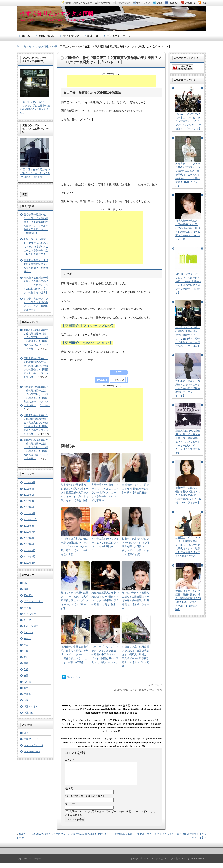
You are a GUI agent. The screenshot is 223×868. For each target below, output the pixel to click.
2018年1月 (29, 495)
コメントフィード (33, 745)
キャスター (30, 614)
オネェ (27, 608)
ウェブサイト (72, 808)
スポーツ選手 (31, 626)
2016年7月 (29, 532)
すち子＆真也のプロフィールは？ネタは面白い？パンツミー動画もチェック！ (105, 545)
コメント (70, 760)
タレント (28, 632)
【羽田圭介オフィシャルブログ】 (88, 326)
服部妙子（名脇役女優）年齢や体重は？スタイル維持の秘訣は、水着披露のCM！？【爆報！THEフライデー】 (188, 495)
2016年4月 (29, 550)
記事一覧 (93, 36)
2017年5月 (29, 507)
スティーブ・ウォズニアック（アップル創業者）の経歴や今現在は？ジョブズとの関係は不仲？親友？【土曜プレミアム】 (105, 655)
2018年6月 (29, 489)
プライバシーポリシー (120, 36)
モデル (27, 638)
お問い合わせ (46, 36)
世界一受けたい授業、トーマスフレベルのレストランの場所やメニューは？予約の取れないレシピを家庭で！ (105, 493)
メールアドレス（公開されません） (85, 801)
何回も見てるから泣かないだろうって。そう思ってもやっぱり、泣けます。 (35, 173)
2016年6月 (29, 538)
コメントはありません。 (143, 690)
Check (70, 677)
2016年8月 (29, 526)
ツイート (81, 677)
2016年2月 (29, 563)
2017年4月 (29, 513)
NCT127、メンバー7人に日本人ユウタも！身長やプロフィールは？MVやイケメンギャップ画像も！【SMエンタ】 (188, 121)
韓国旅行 (28, 713)
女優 (26, 669)
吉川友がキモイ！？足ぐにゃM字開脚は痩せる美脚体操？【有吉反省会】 (135, 489)
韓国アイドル (31, 707)
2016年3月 (29, 557)
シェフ (27, 620)
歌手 (26, 688)
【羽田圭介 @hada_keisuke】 (87, 343)
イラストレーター (33, 601)
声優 (26, 663)
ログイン (28, 733)
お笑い (27, 589)
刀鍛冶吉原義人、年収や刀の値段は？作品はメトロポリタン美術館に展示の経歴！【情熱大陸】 (105, 599)
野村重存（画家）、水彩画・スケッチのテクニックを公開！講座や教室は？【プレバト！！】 (188, 388)
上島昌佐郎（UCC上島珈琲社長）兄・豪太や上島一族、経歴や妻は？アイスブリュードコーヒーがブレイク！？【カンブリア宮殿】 (188, 442)
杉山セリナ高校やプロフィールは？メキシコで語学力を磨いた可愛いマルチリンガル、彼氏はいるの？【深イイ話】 (135, 547)
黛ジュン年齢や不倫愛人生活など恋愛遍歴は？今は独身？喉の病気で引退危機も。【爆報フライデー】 (135, 601)
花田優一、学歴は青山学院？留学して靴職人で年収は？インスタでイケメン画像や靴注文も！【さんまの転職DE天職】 (75, 655)
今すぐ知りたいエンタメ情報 (33, 46)
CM (25, 583)
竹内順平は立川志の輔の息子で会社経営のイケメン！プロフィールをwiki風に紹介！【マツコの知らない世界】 (75, 547)
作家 (159, 690)
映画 (26, 676)
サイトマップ (71, 36)
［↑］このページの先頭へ (30, 863)
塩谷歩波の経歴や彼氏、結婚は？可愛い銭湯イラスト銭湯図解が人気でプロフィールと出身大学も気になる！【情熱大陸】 (75, 493)
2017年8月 (29, 501)
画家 (26, 700)
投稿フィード (31, 739)
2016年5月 (29, 544)
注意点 (27, 694)
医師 (26, 657)
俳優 (26, 651)
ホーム (26, 36)
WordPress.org (32, 751)
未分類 (27, 682)
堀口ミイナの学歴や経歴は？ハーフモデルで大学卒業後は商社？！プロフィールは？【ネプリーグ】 (75, 601)
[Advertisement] (111, 81)
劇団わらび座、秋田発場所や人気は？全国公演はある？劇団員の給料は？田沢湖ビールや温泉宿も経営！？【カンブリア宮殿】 (135, 657)
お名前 (69, 793)
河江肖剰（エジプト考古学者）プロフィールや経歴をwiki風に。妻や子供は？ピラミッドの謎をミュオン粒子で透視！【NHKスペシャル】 (188, 175)
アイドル (28, 595)
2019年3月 (29, 482)
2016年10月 (30, 519)
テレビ (158, 685)
